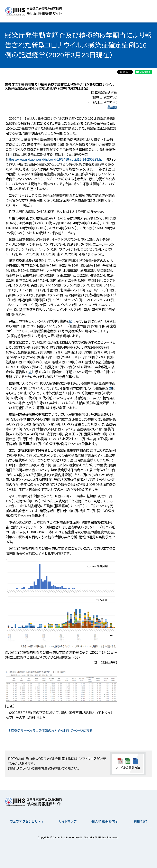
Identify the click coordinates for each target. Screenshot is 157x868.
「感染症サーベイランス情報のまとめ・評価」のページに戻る (51, 731)
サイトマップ (68, 822)
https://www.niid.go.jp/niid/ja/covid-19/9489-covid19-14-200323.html (56, 159)
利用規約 (140, 822)
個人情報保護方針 (105, 822)
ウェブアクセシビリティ (27, 822)
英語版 (112, 107)
